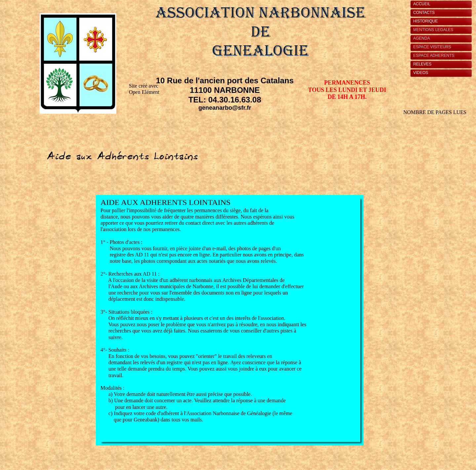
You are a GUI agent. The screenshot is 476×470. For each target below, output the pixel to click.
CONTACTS (424, 13)
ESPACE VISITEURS (432, 47)
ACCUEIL (422, 4)
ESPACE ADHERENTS (434, 56)
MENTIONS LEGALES (433, 30)
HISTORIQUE (425, 21)
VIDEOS (421, 73)
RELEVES (422, 64)
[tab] (443, 4)
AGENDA (422, 38)
